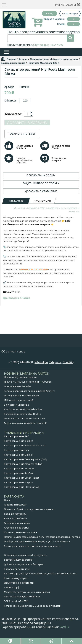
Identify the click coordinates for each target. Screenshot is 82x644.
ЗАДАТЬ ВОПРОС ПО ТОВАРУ (41, 238)
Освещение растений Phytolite (21, 409)
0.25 (25, 155)
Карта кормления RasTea (18, 486)
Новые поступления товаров (21, 390)
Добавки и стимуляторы (64, 59)
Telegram (55, 376)
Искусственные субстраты (19, 596)
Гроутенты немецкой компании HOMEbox (28, 395)
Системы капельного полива (20, 546)
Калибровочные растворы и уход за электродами (33, 619)
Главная (11, 59)
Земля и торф (12, 601)
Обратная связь (13, 365)
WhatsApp (41, 376)
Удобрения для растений (18, 573)
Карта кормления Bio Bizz (18, 454)
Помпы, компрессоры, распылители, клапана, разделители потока (42, 550)
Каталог (23, 59)
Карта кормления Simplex (19, 468)
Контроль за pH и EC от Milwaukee (23, 423)
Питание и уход (39, 59)
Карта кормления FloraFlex (19, 482)
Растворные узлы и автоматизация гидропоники (32, 559)
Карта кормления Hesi (17, 463)
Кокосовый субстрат (16, 591)
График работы (65, 5)
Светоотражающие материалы (22, 610)
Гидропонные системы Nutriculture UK (25, 436)
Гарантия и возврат (15, 518)
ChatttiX (68, 376)
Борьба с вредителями (17, 582)
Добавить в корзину (27, 178)
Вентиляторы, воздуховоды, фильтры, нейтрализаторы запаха (40, 587)
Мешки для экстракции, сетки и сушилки (27, 605)
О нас (7, 513)
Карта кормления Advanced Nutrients (25, 459)
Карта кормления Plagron (18, 496)
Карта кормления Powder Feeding (23, 477)
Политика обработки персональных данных (29, 522)
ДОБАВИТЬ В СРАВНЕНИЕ (41, 246)
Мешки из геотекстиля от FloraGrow (24, 432)
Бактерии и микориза (13, 63)
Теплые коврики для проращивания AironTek (30, 404)
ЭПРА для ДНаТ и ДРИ (16, 614)
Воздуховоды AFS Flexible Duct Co (23, 427)
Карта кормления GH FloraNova (22, 500)
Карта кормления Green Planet (22, 491)
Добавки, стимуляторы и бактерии (24, 578)
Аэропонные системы (16, 541)
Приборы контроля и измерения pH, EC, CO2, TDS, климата (37, 555)
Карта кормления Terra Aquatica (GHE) (25, 473)
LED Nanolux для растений (19, 413)
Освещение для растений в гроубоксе (26, 568)
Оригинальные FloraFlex (18, 400)
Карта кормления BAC (16, 450)
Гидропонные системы (17, 536)
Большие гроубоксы (15, 532)
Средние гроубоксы (15, 527)
